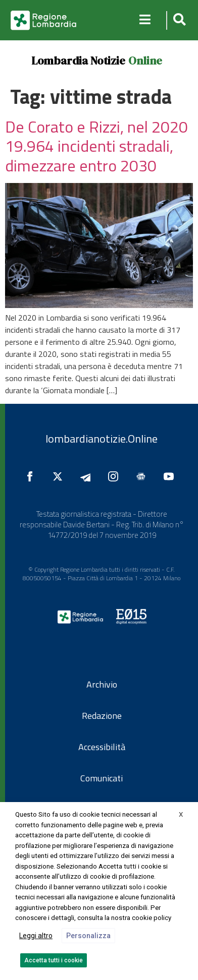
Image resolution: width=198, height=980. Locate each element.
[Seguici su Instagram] (116, 476)
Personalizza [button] (88, 936)
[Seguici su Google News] (143, 476)
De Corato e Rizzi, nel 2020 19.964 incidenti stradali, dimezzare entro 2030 (96, 146)
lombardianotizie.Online (102, 439)
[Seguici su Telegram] (88, 476)
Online (145, 60)
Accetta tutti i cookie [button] (54, 960)
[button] (178, 20)
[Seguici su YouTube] (171, 476)
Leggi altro (36, 936)
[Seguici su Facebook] (32, 476)
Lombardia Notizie (78, 60)
